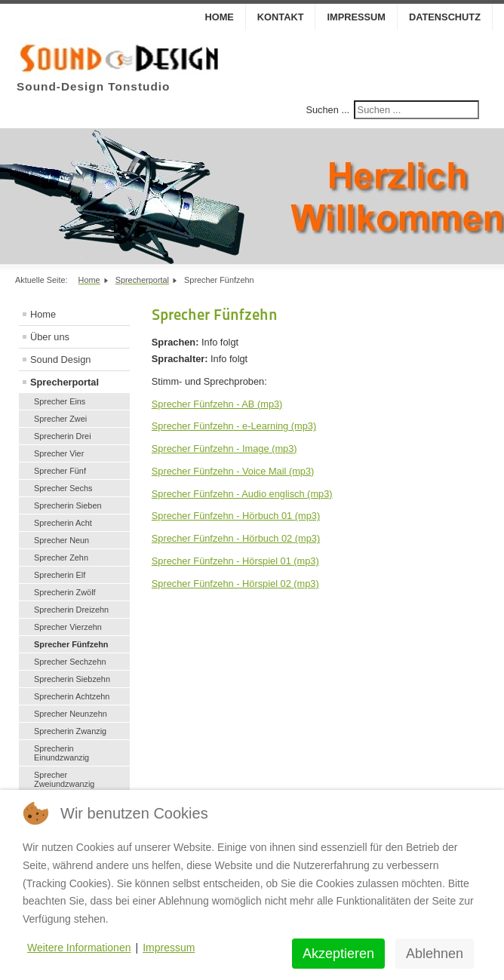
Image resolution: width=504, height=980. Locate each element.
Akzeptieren (338, 954)
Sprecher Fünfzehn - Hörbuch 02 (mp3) (236, 538)
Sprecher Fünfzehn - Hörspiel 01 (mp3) (235, 561)
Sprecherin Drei (63, 436)
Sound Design (60, 359)
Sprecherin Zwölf (65, 592)
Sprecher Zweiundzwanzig (64, 779)
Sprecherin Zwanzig (70, 731)
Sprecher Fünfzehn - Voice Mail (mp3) (233, 471)
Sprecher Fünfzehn (71, 644)
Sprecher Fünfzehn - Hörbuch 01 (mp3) (236, 516)
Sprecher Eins (60, 401)
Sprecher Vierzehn (68, 627)
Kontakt (281, 17)
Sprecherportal (65, 382)
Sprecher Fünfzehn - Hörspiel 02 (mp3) (235, 584)
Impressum (356, 17)
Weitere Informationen (79, 948)
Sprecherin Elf (60, 575)
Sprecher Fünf (60, 471)
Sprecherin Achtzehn (72, 696)
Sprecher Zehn (61, 558)
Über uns (50, 337)
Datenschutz (445, 17)
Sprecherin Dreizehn (71, 610)
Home (219, 17)
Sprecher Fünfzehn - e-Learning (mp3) (234, 426)
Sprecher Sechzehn (70, 662)
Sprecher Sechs (63, 488)
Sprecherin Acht (63, 523)
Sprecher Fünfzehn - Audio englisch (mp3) (242, 494)
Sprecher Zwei (60, 419)
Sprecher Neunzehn (71, 714)
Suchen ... (327, 110)
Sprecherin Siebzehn (72, 679)
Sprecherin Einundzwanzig (61, 753)
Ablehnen (435, 954)
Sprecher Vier (59, 453)
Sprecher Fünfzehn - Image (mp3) (224, 449)
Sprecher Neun (61, 540)
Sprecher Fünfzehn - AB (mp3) (217, 404)
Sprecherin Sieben (68, 505)
